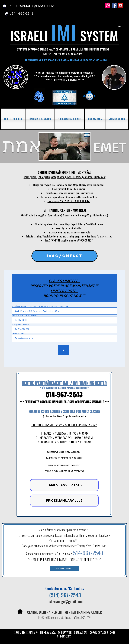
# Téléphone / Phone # (21, 325)
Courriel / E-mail (18, 334)
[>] (64, 350)
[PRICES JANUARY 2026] (64, 501)
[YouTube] (121, 5)
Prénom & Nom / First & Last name (25, 315)
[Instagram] (108, 5)
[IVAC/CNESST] (64, 256)
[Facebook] (114, 5)
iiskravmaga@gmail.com (65, 601)
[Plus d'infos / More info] (64, 568)
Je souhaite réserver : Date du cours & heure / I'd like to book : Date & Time (40, 306)
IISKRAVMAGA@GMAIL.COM (33, 6)
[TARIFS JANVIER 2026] (64, 485)
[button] (13, 119)
